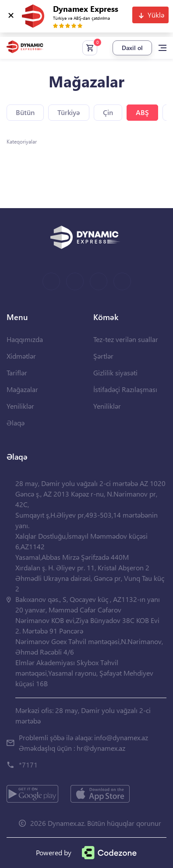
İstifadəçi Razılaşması (125, 389)
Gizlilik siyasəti (115, 373)
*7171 (28, 765)
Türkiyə (69, 112)
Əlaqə (16, 423)
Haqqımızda (25, 339)
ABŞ (142, 112)
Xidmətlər (21, 356)
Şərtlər (103, 356)
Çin (108, 112)
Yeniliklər (20, 406)
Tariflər (17, 373)
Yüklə (156, 15)
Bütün (25, 112)
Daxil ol (132, 48)
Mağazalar (22, 389)
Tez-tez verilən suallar (126, 339)
